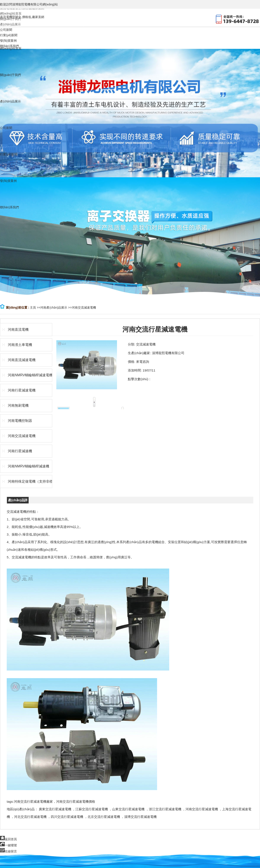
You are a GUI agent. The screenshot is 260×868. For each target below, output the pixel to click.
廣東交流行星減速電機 (55, 809)
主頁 (33, 307)
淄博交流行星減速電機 (140, 817)
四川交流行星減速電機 (67, 817)
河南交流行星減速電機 (202, 809)
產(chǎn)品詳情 (18, 501)
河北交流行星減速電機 (30, 817)
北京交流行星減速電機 (104, 817)
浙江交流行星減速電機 (165, 809)
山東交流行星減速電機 (128, 809)
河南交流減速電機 (84, 307)
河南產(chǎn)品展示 (54, 307)
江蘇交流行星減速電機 (92, 809)
